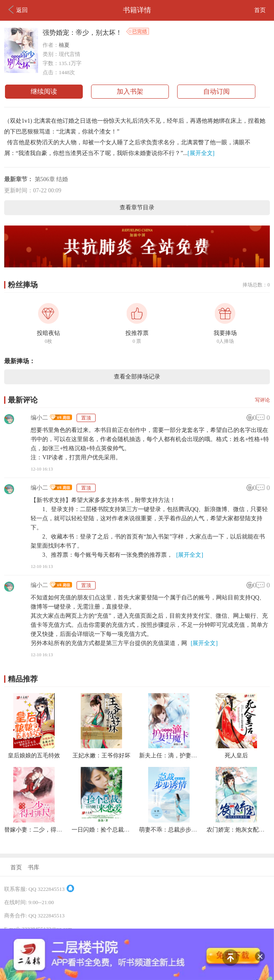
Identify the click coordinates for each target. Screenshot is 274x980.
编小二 (39, 418)
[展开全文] (201, 153)
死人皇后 (236, 756)
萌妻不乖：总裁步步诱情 (171, 830)
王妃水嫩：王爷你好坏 (101, 756)
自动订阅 (216, 91)
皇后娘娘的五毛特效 (34, 756)
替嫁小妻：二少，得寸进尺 (39, 830)
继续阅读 (44, 91)
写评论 (262, 400)
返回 (18, 10)
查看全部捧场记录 (137, 377)
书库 (34, 867)
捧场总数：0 (256, 285)
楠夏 (64, 45)
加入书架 (130, 91)
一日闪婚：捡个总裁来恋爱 (106, 830)
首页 (260, 10)
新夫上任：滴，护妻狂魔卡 (174, 756)
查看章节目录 (137, 207)
